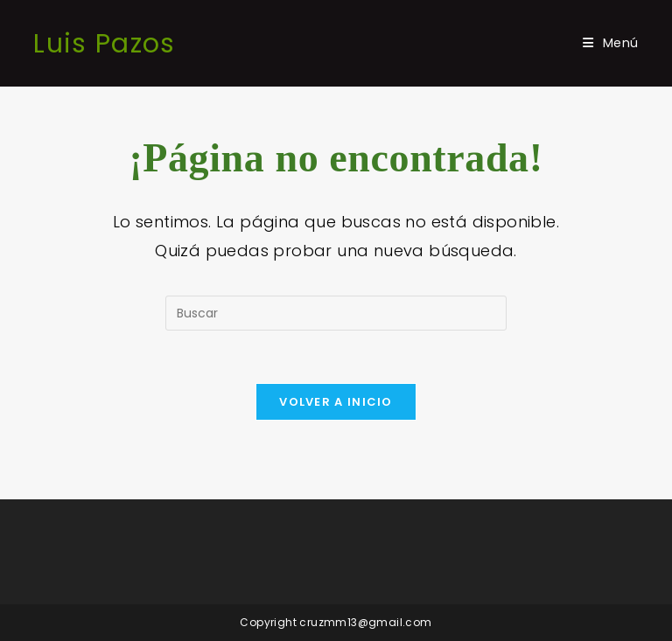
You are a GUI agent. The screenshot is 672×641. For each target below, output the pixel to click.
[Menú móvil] (611, 43)
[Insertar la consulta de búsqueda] (336, 313)
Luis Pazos (104, 44)
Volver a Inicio (336, 402)
